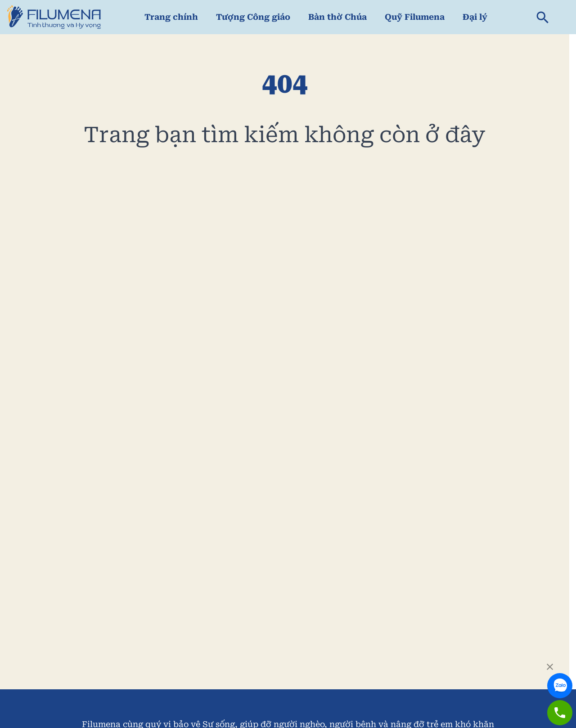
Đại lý (475, 17)
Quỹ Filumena (415, 17)
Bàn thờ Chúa (337, 17)
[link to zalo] (560, 678)
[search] (543, 17)
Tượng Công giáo (253, 17)
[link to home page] (54, 17)
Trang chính (171, 17)
